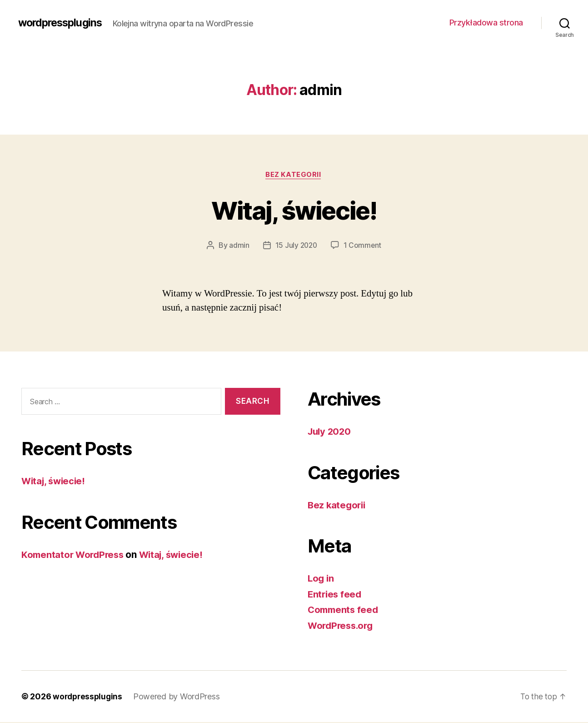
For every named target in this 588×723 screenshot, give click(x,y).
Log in (321, 579)
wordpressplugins (62, 23)
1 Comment (363, 246)
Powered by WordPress (179, 697)
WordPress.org (342, 626)
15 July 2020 (296, 246)
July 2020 (331, 432)
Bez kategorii (294, 175)
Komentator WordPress (75, 555)
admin (238, 246)
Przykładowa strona (486, 23)
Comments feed (344, 610)
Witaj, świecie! (294, 210)
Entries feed (336, 595)
